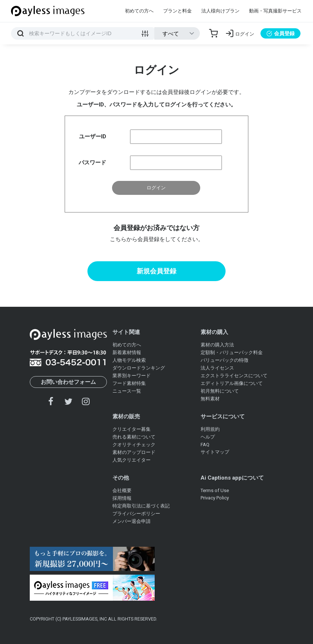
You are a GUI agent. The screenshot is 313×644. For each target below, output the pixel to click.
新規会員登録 (156, 271)
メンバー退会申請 (132, 521)
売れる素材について (134, 437)
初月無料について (220, 391)
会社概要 (122, 490)
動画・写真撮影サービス (275, 11)
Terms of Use (215, 490)
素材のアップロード (134, 452)
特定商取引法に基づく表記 (141, 506)
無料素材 (210, 399)
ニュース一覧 (127, 391)
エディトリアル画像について (232, 383)
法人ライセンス (217, 368)
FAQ (205, 445)
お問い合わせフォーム (68, 382)
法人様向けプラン (220, 11)
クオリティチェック (134, 445)
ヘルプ (208, 437)
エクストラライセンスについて (234, 376)
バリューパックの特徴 (224, 360)
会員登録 (280, 33)
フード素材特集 (129, 383)
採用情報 (122, 498)
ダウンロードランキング (139, 368)
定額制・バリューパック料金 (232, 352)
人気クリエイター (132, 460)
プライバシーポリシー (136, 514)
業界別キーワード (132, 376)
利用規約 (210, 429)
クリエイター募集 (132, 429)
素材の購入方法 (217, 345)
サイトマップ (215, 452)
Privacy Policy (215, 498)
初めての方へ (139, 11)
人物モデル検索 (129, 360)
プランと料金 (177, 11)
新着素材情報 (127, 352)
